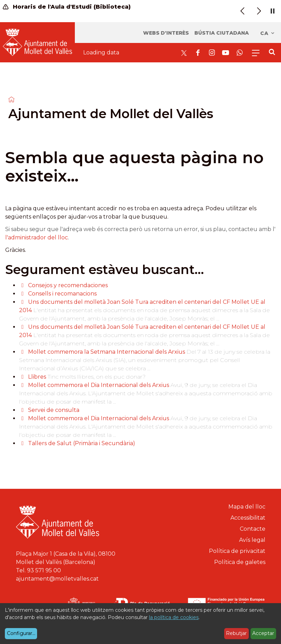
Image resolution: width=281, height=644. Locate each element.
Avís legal (252, 540)
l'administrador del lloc (37, 237)
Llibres (37, 377)
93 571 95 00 (44, 570)
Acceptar (263, 633)
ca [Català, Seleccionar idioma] (268, 33)
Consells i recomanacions (62, 294)
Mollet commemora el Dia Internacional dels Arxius (99, 385)
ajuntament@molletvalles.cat (57, 579)
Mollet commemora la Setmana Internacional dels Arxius (107, 352)
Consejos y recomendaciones (68, 285)
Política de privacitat (237, 551)
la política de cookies (174, 617)
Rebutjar (236, 633)
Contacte (253, 529)
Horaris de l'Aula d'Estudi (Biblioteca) (67, 7)
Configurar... (21, 633)
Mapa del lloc (247, 507)
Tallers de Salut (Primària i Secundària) (82, 443)
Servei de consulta (54, 410)
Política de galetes (240, 562)
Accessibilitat (248, 518)
